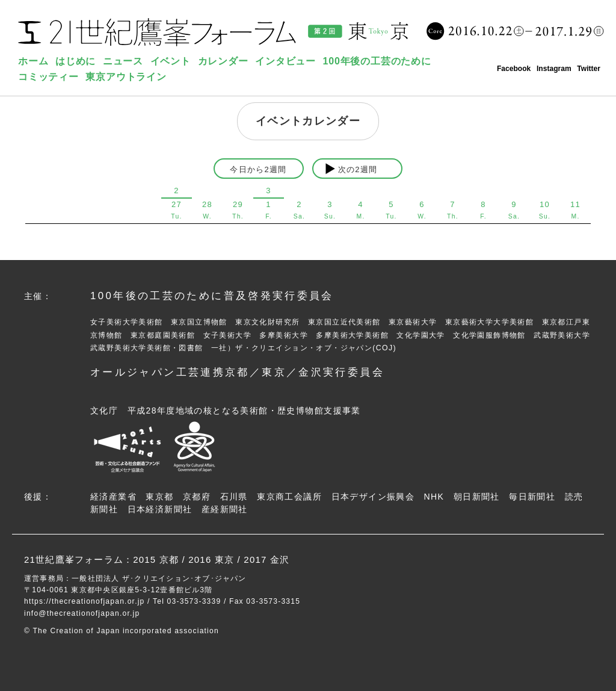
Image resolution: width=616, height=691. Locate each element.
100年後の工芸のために (377, 61)
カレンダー (223, 61)
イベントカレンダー (308, 121)
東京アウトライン (126, 77)
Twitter (589, 69)
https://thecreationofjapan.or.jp (85, 601)
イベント (171, 61)
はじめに (75, 61)
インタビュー (285, 61)
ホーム (33, 61)
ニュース (123, 61)
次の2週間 (358, 169)
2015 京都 (156, 559)
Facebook (514, 69)
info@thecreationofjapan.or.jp (82, 613)
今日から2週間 (258, 169)
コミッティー (48, 77)
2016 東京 (211, 559)
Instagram (554, 69)
